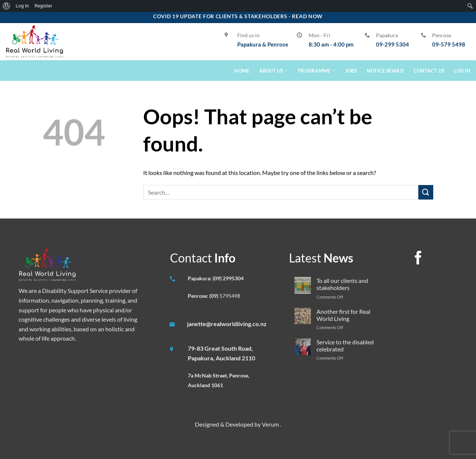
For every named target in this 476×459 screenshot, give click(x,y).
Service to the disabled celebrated (345, 345)
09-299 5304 (393, 44)
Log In (462, 71)
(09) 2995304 (228, 278)
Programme (317, 71)
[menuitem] (7, 6)
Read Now (307, 16)
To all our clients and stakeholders (342, 284)
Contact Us (429, 71)
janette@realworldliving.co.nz (227, 324)
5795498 (230, 296)
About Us (274, 71)
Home (242, 71)
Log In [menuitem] (22, 6)
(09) (214, 296)
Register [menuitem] (44, 6)
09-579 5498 (449, 44)
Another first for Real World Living (343, 315)
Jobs (351, 71)
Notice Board (385, 71)
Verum (271, 424)
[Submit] (426, 192)
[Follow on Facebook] (418, 259)
